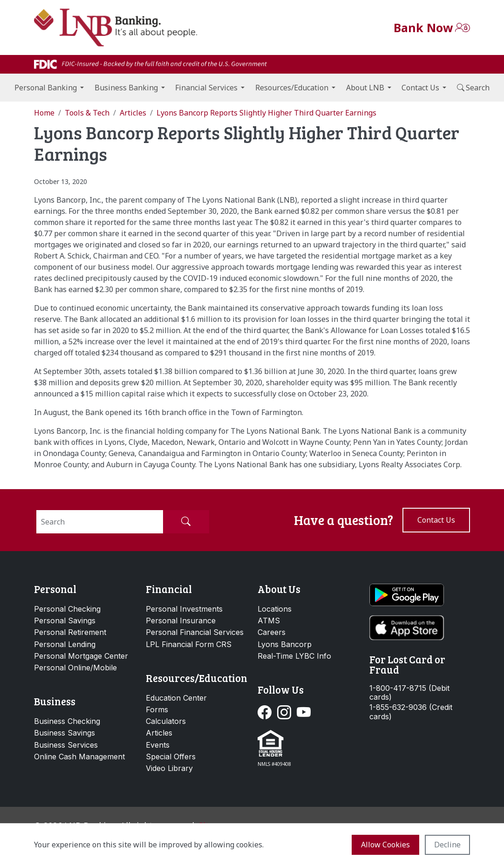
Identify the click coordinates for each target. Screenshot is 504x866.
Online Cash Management (79, 757)
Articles (159, 733)
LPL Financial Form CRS (189, 644)
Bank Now (423, 27)
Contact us (436, 520)
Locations (275, 609)
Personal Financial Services (195, 632)
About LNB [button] (365, 88)
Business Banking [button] (126, 88)
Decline (447, 845)
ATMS (269, 621)
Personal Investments (184, 609)
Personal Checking (67, 609)
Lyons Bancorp (285, 644)
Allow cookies (385, 845)
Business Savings (65, 733)
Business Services (66, 745)
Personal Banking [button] (46, 88)
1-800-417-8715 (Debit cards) (409, 693)
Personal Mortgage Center (81, 656)
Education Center (176, 698)
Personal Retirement (70, 632)
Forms (157, 709)
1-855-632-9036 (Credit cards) (411, 712)
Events (158, 745)
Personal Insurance (181, 621)
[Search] (100, 522)
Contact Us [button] (420, 88)
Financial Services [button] (206, 88)
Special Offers (171, 757)
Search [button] (473, 88)
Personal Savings (65, 621)
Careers (272, 632)
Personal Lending (65, 644)
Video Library (169, 768)
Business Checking (67, 721)
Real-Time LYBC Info (294, 656)
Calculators (166, 721)
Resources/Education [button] (292, 88)
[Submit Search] (186, 522)
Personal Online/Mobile (75, 668)
